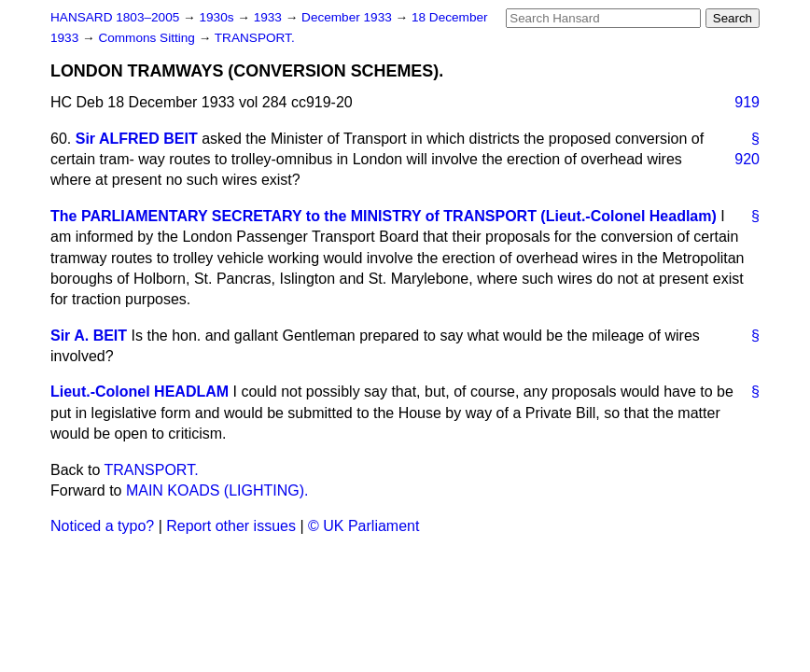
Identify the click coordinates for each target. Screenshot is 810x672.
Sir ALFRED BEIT (137, 139)
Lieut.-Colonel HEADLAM (140, 392)
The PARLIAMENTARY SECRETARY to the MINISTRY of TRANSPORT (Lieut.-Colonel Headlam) (384, 216)
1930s (218, 17)
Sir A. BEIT (89, 336)
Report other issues (231, 526)
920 (747, 159)
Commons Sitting (148, 38)
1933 (270, 17)
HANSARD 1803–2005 (115, 17)
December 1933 (349, 17)
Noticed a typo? (102, 526)
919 (747, 102)
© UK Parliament (363, 526)
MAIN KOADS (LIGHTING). (217, 490)
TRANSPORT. (255, 38)
